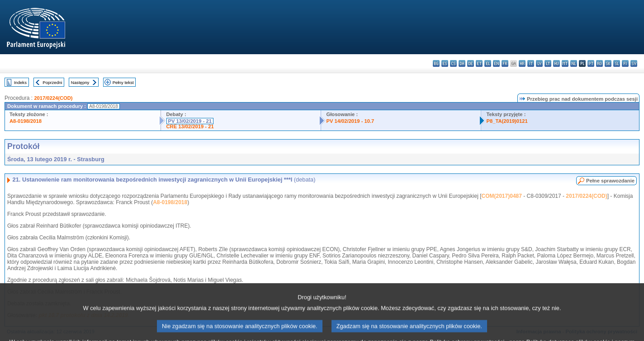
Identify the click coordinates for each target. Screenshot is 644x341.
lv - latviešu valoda (539, 63)
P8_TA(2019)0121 (507, 121)
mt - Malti (565, 63)
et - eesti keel (479, 63)
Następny (80, 82)
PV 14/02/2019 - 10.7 (350, 121)
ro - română (599, 63)
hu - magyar (556, 63)
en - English (496, 63)
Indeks (20, 82)
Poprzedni (52, 82)
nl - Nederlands (574, 63)
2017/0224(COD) (53, 98)
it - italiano (531, 63)
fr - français (505, 63)
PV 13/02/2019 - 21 (190, 121)
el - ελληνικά (488, 63)
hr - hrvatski (522, 63)
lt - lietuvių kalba (548, 63)
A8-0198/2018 (26, 121)
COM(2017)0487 (502, 196)
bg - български (436, 63)
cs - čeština (453, 63)
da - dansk (462, 63)
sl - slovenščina (617, 63)
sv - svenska (634, 63)
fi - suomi (625, 63)
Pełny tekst (123, 82)
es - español (445, 63)
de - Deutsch (471, 63)
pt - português (591, 63)
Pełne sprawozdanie (610, 181)
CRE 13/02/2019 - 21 (190, 126)
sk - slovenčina (608, 63)
